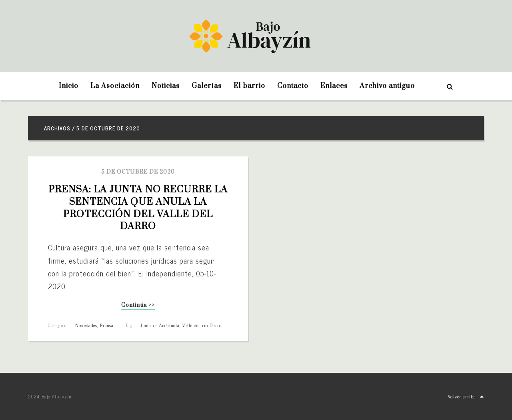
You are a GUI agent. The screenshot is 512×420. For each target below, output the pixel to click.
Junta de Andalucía (160, 325)
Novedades (86, 325)
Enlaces (334, 86)
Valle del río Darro (202, 325)
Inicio (69, 86)
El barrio (249, 86)
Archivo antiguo (387, 86)
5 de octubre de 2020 (138, 172)
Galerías (207, 86)
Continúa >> (138, 306)
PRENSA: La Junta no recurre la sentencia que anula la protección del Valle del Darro (139, 208)
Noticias (166, 86)
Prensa (107, 325)
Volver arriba (466, 396)
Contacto (293, 86)
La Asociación (115, 86)
